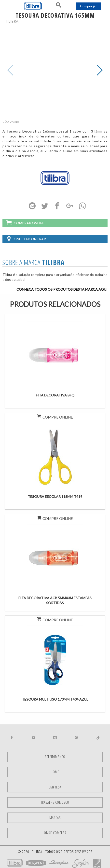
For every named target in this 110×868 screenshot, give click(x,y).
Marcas (55, 818)
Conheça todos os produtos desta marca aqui (62, 289)
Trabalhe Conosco (55, 802)
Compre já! (88, 6)
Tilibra (12, 21)
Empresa (55, 787)
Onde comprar (55, 833)
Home (55, 772)
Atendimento (55, 757)
